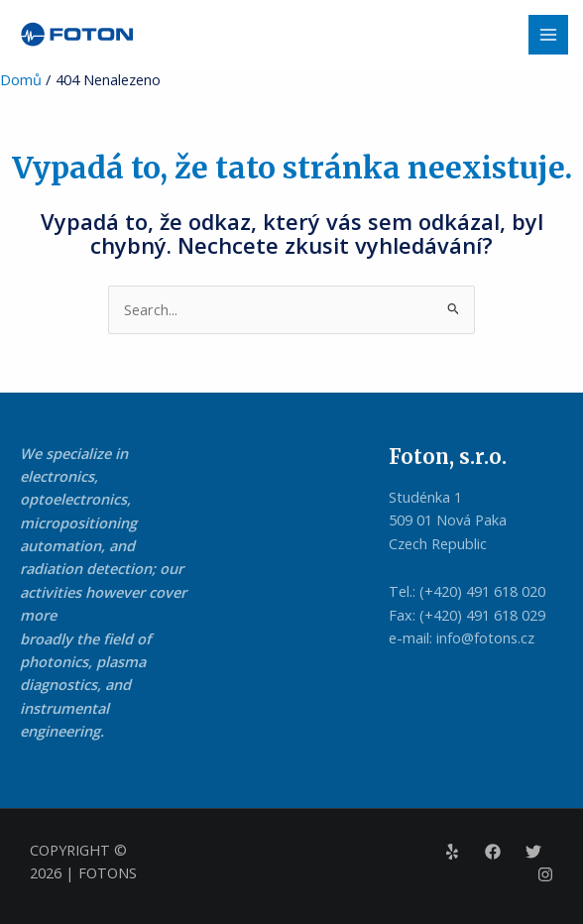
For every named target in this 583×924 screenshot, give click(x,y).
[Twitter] (533, 852)
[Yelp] (452, 852)
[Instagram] (545, 874)
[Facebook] (493, 852)
